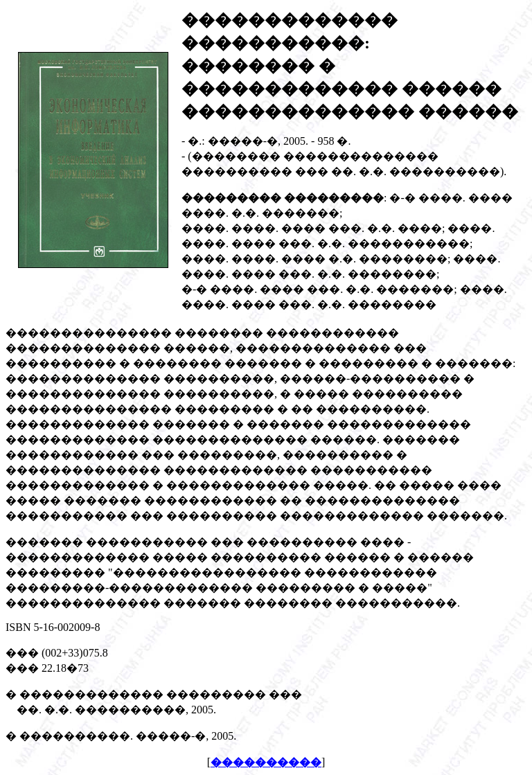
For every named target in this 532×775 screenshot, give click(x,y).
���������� (266, 762)
